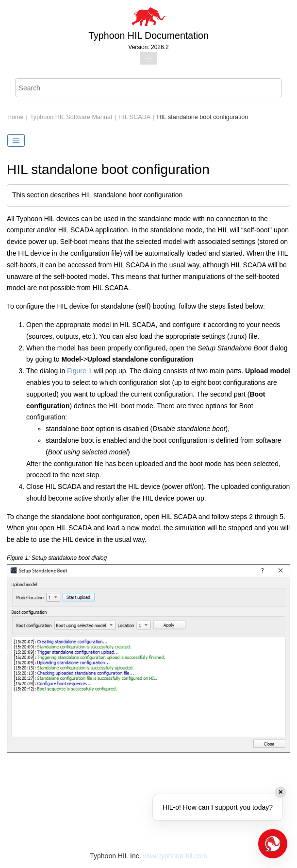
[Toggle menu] (148, 58)
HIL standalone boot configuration (202, 117)
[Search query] (149, 88)
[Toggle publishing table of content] (16, 140)
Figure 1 (79, 371)
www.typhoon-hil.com (175, 856)
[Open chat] (273, 844)
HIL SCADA (134, 117)
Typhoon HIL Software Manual (71, 117)
